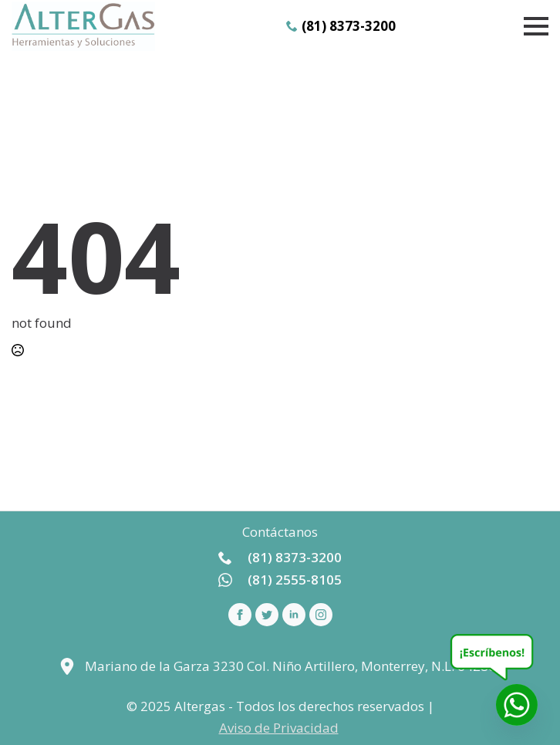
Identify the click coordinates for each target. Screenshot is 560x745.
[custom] (267, 615)
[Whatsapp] (517, 705)
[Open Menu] (536, 26)
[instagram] (321, 615)
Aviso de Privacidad (279, 728)
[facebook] (240, 615)
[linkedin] (294, 615)
